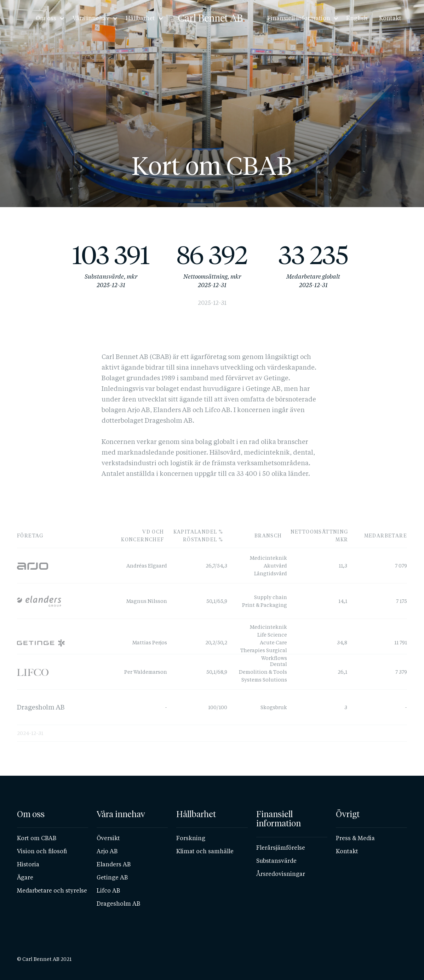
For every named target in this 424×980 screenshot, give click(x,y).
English (357, 18)
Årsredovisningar (281, 874)
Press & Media (355, 838)
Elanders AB (114, 864)
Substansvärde (276, 861)
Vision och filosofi (42, 851)
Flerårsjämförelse (281, 848)
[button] (48, 18)
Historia (28, 864)
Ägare (25, 878)
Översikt (108, 838)
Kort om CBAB (37, 838)
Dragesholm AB (118, 904)
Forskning (191, 838)
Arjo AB (107, 851)
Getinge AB (112, 878)
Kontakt (390, 18)
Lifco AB (108, 891)
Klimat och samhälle (205, 851)
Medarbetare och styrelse (52, 891)
